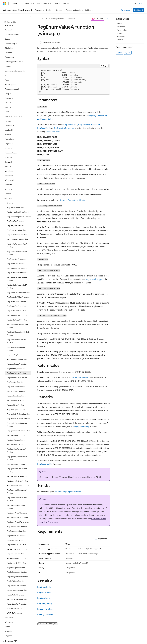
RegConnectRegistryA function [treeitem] (19, 203)
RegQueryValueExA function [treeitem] (18, 509)
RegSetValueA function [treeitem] (16, 572)
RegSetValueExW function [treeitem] (17, 582)
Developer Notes (58, 19)
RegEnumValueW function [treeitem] (17, 369)
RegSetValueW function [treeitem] (16, 586)
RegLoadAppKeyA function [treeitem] (17, 387)
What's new (126, 10)
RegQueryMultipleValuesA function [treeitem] (17, 483)
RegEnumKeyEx (44, 592)
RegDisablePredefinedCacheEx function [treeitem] (18, 325)
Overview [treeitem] (11, 194)
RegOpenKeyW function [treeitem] (16, 456)
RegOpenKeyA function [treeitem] (16, 427)
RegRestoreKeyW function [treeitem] (17, 541)
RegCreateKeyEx (70, 124)
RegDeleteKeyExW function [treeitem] (17, 264)
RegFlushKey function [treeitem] (15, 373)
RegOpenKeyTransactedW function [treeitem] (17, 450)
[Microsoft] (5, 3)
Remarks (120, 33)
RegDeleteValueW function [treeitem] (17, 311)
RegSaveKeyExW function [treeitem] (17, 554)
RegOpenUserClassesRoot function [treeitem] (17, 462)
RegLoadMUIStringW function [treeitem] (19, 410)
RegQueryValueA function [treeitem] (17, 504)
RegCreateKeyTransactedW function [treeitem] (17, 244)
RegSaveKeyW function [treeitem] (16, 559)
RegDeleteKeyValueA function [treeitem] (18, 284)
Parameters (121, 27)
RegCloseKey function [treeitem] (15, 199)
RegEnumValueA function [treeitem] (17, 364)
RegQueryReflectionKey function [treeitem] (16, 498)
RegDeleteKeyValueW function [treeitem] (19, 288)
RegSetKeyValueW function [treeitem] (17, 568)
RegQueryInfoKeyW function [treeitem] (18, 477)
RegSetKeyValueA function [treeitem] (17, 563)
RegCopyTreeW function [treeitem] (16, 217)
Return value (122, 30)
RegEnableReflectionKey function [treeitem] (16, 340)
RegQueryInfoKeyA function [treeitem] (18, 472)
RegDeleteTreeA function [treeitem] (16, 297)
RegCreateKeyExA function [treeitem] (17, 226)
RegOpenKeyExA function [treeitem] (17, 431)
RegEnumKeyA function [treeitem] (16, 346)
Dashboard (138, 10)
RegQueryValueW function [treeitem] (17, 518)
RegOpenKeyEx (44, 128)
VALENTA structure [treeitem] (14, 600)
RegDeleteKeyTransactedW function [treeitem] (17, 278)
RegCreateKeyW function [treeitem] (17, 250)
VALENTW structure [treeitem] (15, 604)
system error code (80, 377)
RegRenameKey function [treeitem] (16, 522)
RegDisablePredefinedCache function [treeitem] (18, 317)
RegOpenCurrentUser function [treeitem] (19, 422)
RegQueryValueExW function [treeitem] (18, 513)
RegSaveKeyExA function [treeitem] (16, 550)
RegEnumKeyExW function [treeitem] (17, 355)
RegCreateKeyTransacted (89, 124)
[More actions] (108, 19)
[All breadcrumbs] (39, 19)
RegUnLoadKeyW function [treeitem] (17, 595)
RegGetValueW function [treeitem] (16, 383)
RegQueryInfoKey (82, 426)
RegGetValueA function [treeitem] (16, 378)
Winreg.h (71, 19)
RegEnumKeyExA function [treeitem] (17, 351)
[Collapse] (31, 17)
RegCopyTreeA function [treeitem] (16, 212)
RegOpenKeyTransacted (64, 128)
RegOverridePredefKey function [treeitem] (19, 468)
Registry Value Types (94, 279)
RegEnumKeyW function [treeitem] (16, 360)
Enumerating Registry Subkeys (68, 491)
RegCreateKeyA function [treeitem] (16, 222)
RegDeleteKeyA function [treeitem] (16, 255)
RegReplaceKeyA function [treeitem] (17, 527)
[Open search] (135, 3)
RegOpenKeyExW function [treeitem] (17, 436)
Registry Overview (45, 614)
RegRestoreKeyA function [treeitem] (17, 536)
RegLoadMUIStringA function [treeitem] (18, 405)
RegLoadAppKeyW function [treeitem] (17, 392)
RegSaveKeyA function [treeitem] (16, 545)
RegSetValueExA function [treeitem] (17, 577)
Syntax (120, 23)
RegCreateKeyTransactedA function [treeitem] (17, 237)
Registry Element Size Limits (72, 200)
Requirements (122, 36)
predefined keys (53, 131)
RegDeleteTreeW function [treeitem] (17, 302)
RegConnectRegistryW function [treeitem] (19, 208)
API (46, 19)
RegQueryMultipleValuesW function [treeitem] (17, 491)
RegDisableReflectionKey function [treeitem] (16, 332)
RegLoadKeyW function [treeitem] (16, 401)
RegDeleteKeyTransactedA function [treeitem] (17, 270)
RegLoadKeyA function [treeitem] (16, 396)
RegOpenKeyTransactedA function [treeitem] (17, 442)
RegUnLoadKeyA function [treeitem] (17, 591)
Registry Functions (45, 609)
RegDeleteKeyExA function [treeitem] (17, 260)
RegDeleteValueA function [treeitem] (17, 307)
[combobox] (17, 22)
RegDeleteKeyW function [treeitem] (16, 293)
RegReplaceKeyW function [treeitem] (17, 532)
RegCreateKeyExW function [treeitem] (17, 231)
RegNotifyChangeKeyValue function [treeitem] (17, 416)
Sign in (141, 3)
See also (120, 40)
